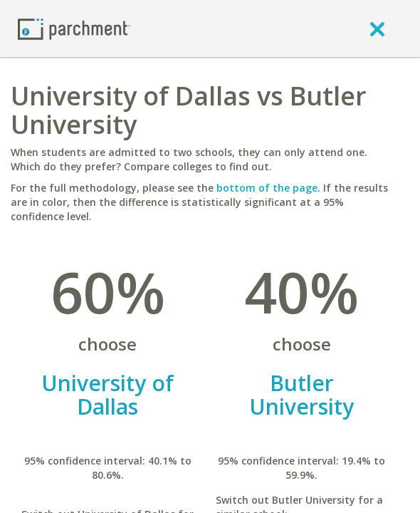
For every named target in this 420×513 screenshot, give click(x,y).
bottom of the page (267, 188)
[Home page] (74, 28)
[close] (377, 28)
